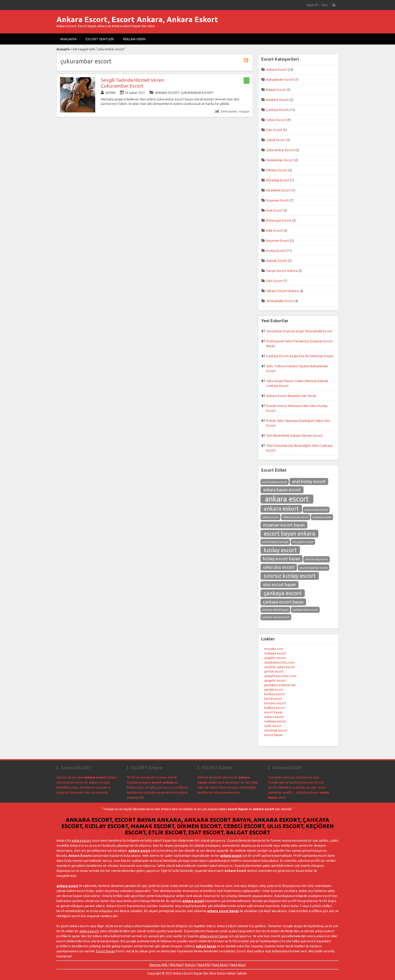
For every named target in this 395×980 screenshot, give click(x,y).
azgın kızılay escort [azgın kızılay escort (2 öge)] (316, 510)
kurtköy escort (275, 694)
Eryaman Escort (278, 200)
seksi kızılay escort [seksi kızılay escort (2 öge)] (316, 559)
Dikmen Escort (277, 170)
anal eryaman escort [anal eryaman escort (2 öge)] (274, 482)
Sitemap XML (158, 965)
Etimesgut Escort (279, 220)
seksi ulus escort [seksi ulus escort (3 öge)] (279, 567)
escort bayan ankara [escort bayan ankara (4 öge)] (289, 534)
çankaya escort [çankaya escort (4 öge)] (283, 593)
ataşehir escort (275, 658)
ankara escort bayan (223, 911)
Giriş (324, 5)
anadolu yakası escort (280, 667)
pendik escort (274, 690)
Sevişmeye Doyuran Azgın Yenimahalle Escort (299, 331)
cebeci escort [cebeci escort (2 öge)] (270, 517)
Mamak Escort (277, 261)
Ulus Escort (274, 281)
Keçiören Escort (278, 240)
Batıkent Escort (277, 100)
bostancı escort (275, 703)
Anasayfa (68, 39)
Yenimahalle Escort (280, 301)
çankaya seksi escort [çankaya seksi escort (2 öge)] (305, 610)
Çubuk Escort (276, 140)
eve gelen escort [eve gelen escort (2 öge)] (303, 542)
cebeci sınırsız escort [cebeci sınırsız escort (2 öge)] (295, 517)
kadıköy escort (275, 708)
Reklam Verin (134, 39)
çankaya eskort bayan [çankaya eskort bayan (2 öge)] (275, 610)
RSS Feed (176, 965)
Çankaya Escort (277, 110)
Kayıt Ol (312, 5)
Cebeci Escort (276, 120)
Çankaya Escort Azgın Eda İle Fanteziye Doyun (300, 356)
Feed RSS (204, 965)
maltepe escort (275, 653)
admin (110, 93)
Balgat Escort (276, 90)
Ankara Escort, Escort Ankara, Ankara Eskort (137, 19)
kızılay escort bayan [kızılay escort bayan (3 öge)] (282, 559)
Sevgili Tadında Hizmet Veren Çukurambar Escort (132, 83)
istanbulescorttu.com (279, 662)
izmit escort (273, 726)
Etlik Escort (274, 230)
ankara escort (274, 717)
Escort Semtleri (100, 39)
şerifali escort (274, 671)
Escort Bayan (106, 951)
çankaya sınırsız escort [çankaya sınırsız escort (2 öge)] (276, 617)
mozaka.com (274, 649)
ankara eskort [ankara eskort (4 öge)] (281, 509)
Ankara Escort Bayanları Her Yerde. (292, 396)
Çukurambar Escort (197, 93)
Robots (190, 965)
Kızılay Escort (276, 251)
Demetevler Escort (280, 160)
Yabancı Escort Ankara (283, 291)
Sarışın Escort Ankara (282, 271)
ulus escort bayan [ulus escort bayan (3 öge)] (279, 584)
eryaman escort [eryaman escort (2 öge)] (322, 517)
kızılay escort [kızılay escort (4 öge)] (280, 550)
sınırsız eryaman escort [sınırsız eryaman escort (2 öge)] (313, 568)
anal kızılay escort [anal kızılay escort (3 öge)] (309, 481)
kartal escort (273, 699)
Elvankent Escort (278, 190)
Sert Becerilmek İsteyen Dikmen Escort (294, 435)
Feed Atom (220, 965)
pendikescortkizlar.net (280, 685)
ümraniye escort (276, 730)
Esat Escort (274, 210)
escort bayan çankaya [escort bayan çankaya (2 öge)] (275, 542)
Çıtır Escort (274, 130)
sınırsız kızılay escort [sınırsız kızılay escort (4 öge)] (290, 576)
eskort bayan (206, 946)
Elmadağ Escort (278, 180)
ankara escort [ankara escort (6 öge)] (287, 499)
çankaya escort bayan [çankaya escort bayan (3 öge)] (283, 602)
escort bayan (273, 712)
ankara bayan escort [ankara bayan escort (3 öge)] (282, 490)
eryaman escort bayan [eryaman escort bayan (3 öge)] (284, 525)
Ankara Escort (167, 93)
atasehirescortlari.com (280, 676)
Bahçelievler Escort (280, 79)
